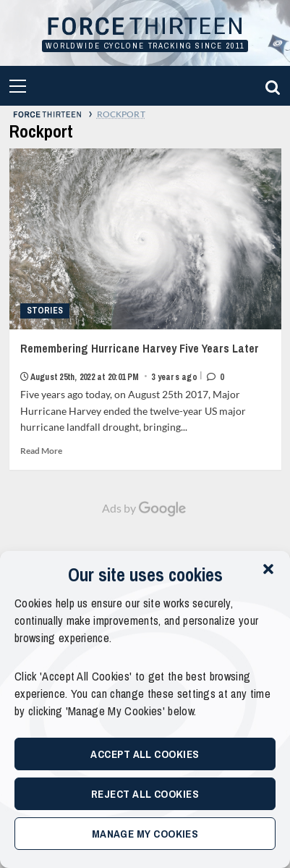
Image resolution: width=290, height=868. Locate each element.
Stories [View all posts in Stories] (45, 311)
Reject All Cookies (145, 794)
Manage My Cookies (145, 834)
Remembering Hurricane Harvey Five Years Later (145, 362)
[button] (268, 569)
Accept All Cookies (145, 754)
